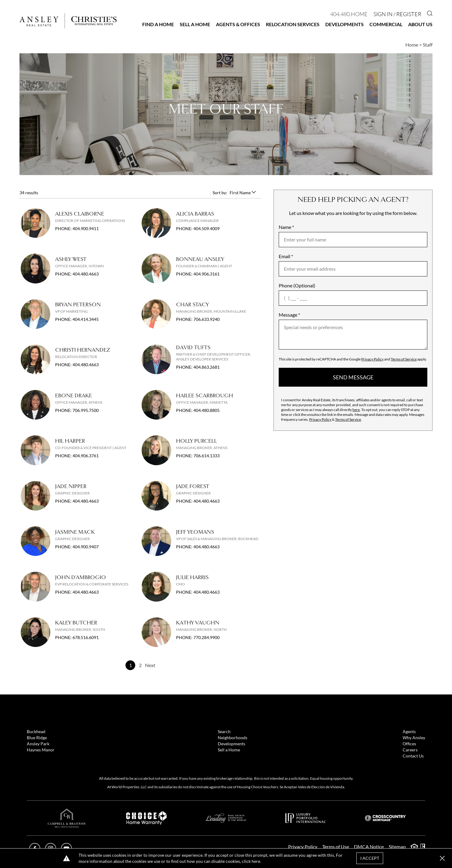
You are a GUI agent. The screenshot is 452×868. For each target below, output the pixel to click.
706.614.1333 (207, 456)
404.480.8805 (207, 410)
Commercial (386, 24)
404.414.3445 (86, 319)
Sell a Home (195, 24)
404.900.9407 (86, 547)
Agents (409, 731)
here (356, 410)
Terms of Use (336, 847)
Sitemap (397, 847)
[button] (442, 858)
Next (150, 665)
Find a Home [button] (158, 24)
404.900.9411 (86, 228)
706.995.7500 (86, 410)
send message (353, 377)
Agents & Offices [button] (238, 24)
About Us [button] (420, 24)
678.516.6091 (86, 637)
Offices (409, 744)
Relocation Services (293, 24)
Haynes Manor (41, 750)
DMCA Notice (369, 847)
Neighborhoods (233, 738)
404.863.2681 (207, 367)
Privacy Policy (372, 359)
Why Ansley (414, 738)
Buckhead (36, 731)
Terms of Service (404, 359)
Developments (344, 24)
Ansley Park (38, 744)
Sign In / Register (397, 14)
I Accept (370, 858)
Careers (410, 750)
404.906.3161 (207, 274)
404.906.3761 (86, 456)
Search (224, 731)
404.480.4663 (86, 274)
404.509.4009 (207, 228)
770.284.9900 (207, 637)
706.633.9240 (207, 319)
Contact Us (413, 756)
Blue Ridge (37, 738)
